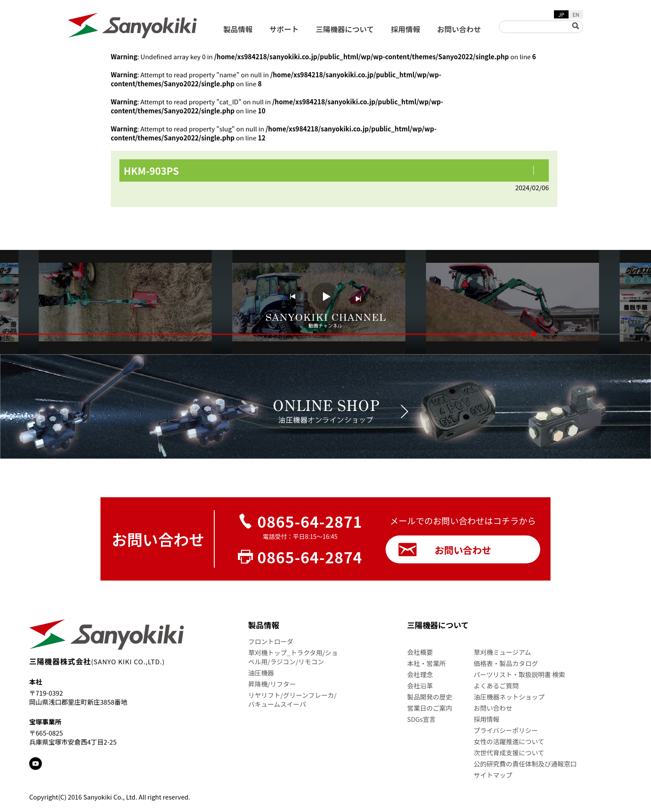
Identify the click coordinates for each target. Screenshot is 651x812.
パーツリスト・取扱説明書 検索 (519, 674)
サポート (284, 29)
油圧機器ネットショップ (509, 697)
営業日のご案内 (430, 708)
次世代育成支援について (509, 753)
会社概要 (420, 652)
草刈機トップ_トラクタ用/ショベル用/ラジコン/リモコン (293, 657)
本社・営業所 (426, 663)
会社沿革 (420, 686)
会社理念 (420, 674)
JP (561, 14)
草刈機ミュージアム (502, 652)
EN (576, 14)
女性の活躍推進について (509, 741)
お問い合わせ (459, 29)
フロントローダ (271, 641)
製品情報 (238, 29)
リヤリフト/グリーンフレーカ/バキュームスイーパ (292, 699)
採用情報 (405, 29)
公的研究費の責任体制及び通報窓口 (525, 764)
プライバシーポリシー (506, 730)
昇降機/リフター (272, 684)
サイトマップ (493, 775)
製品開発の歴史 (430, 697)
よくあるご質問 (496, 686)
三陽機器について (345, 29)
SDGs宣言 (421, 719)
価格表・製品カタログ (506, 663)
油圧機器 (261, 673)
